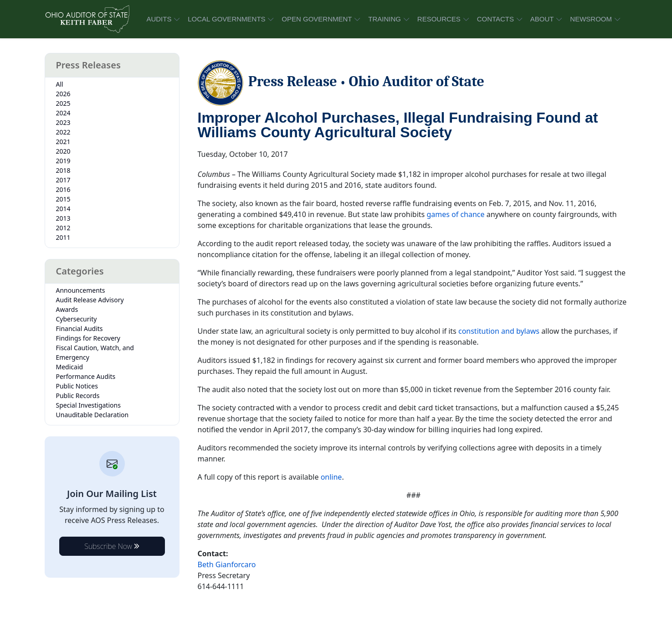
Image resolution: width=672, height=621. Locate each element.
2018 (63, 170)
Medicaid (70, 367)
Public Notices (77, 386)
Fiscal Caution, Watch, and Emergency (95, 352)
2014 (63, 209)
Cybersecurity (77, 319)
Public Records (78, 396)
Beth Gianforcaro (227, 564)
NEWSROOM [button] (591, 19)
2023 (63, 122)
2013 (63, 218)
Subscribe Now (112, 546)
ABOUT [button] (542, 19)
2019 (63, 161)
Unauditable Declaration (92, 415)
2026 (63, 94)
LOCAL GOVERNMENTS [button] (226, 19)
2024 (63, 113)
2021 (63, 142)
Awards (67, 309)
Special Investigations (88, 405)
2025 (63, 103)
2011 (63, 237)
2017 (63, 180)
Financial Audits (80, 329)
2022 (63, 132)
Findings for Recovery (88, 338)
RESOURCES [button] (439, 19)
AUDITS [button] (159, 19)
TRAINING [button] (385, 19)
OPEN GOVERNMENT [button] (317, 19)
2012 (63, 228)
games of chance (455, 214)
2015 (63, 199)
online (331, 477)
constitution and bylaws (499, 331)
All (60, 84)
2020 (63, 151)
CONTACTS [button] (495, 19)
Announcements (81, 290)
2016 (63, 189)
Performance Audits (86, 376)
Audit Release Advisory (90, 300)
